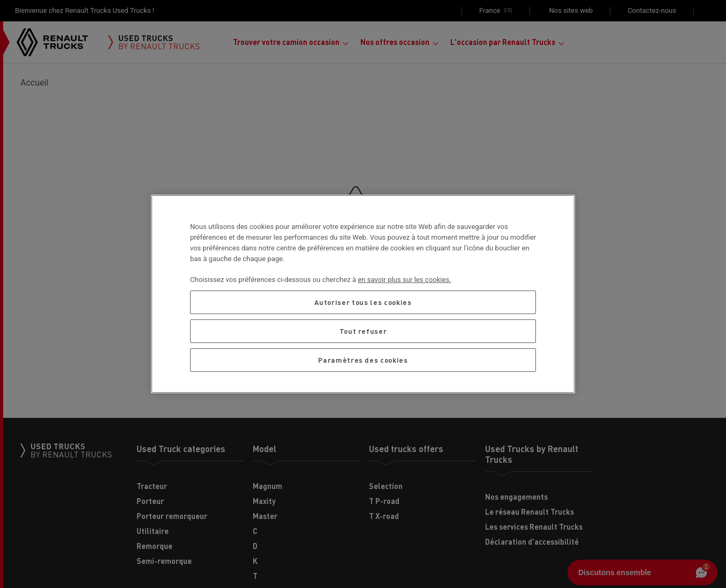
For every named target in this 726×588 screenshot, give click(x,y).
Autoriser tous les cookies (363, 302)
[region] (363, 294)
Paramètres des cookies (363, 360)
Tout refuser (363, 331)
